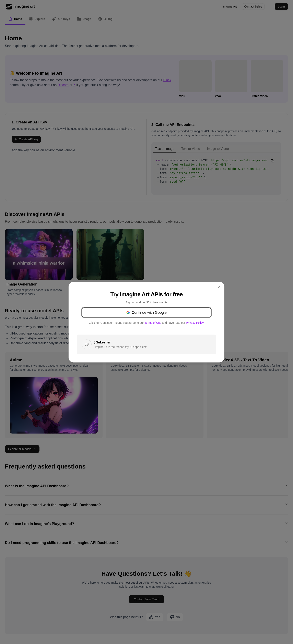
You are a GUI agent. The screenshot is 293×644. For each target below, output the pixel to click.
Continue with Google (146, 310)
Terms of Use (174, 320)
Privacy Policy (158, 325)
